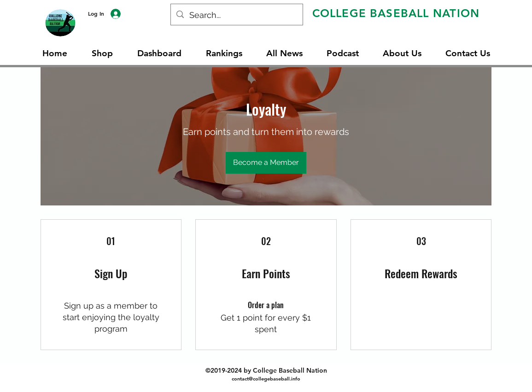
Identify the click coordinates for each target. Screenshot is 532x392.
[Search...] (236, 15)
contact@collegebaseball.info (266, 379)
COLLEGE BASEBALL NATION (396, 13)
